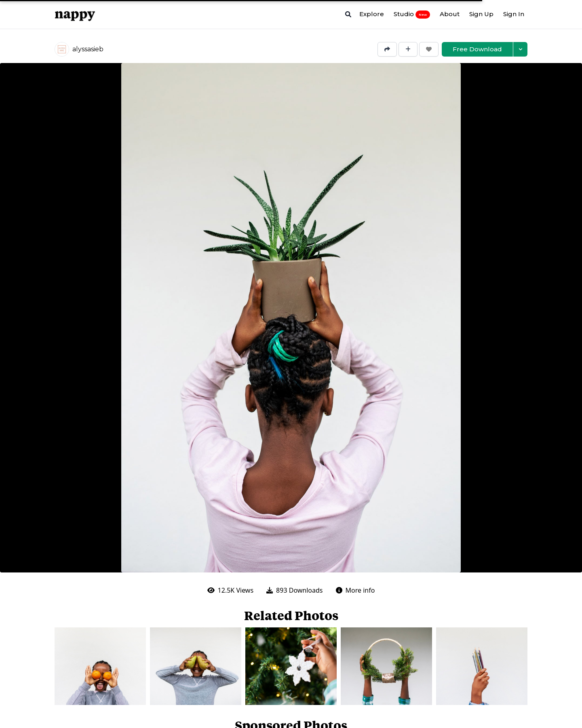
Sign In (514, 14)
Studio (412, 14)
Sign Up (481, 14)
